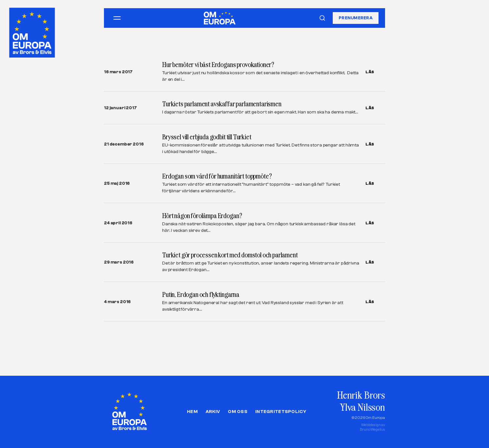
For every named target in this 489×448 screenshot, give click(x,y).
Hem (192, 412)
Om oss (238, 412)
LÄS (370, 72)
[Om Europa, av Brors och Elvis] (33, 31)
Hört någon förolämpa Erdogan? (202, 216)
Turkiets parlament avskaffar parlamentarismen (222, 104)
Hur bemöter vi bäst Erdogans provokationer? (218, 65)
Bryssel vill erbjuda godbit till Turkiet (207, 137)
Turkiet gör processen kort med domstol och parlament (230, 255)
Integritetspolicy (281, 412)
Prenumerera (356, 18)
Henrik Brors (361, 395)
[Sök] (322, 18)
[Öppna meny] (117, 18)
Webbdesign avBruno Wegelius (372, 427)
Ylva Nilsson (363, 407)
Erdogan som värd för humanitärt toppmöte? (217, 176)
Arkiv (213, 412)
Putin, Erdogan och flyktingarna (201, 294)
